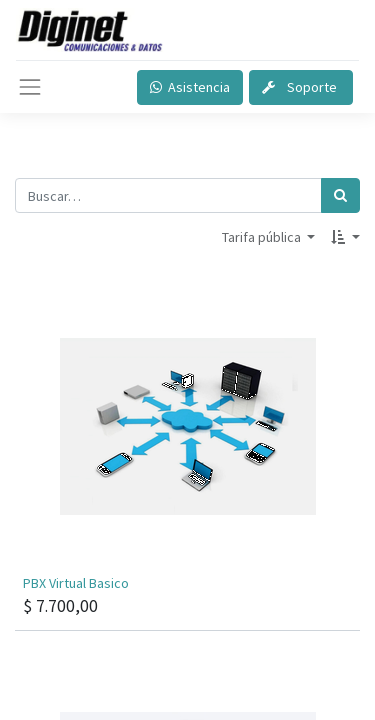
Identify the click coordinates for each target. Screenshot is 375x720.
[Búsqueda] (340, 195)
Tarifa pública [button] (263, 237)
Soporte (301, 87)
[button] (345, 237)
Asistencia (190, 87)
